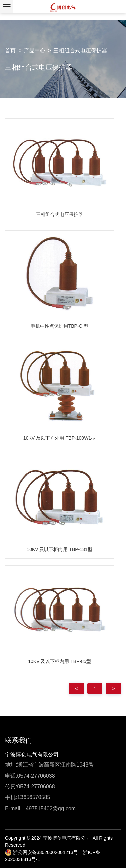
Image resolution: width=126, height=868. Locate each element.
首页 (10, 51)
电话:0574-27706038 (30, 776)
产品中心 (35, 51)
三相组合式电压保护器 (80, 51)
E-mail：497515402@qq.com (40, 808)
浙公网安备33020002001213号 (41, 852)
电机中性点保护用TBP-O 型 (60, 326)
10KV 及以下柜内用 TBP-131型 (59, 549)
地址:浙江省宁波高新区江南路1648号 (49, 765)
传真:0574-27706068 (30, 787)
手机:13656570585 (28, 797)
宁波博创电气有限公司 (32, 755)
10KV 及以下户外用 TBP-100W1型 (59, 438)
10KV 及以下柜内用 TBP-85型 (59, 661)
